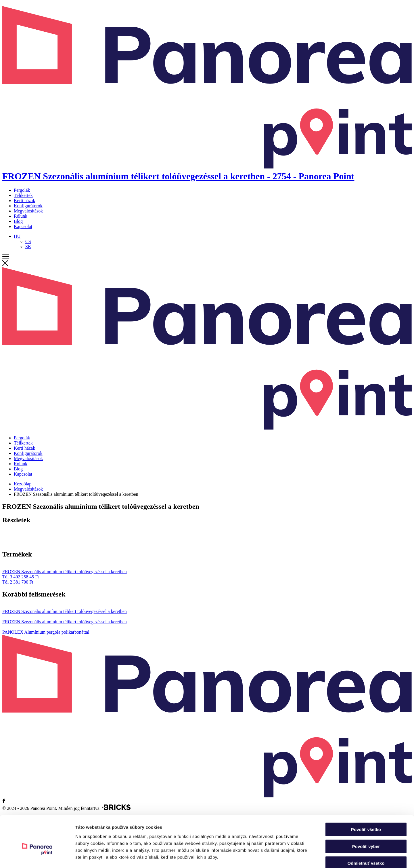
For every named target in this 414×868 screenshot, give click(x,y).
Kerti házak (24, 201)
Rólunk (21, 216)
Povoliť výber (366, 815)
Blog (18, 221)
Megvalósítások (28, 211)
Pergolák (22, 190)
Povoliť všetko (366, 798)
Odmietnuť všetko (366, 831)
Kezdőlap (23, 484)
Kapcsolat (23, 226)
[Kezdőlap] (207, 171)
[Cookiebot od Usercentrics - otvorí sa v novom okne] (37, 857)
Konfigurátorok (28, 206)
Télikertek (23, 195)
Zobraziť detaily (300, 857)
